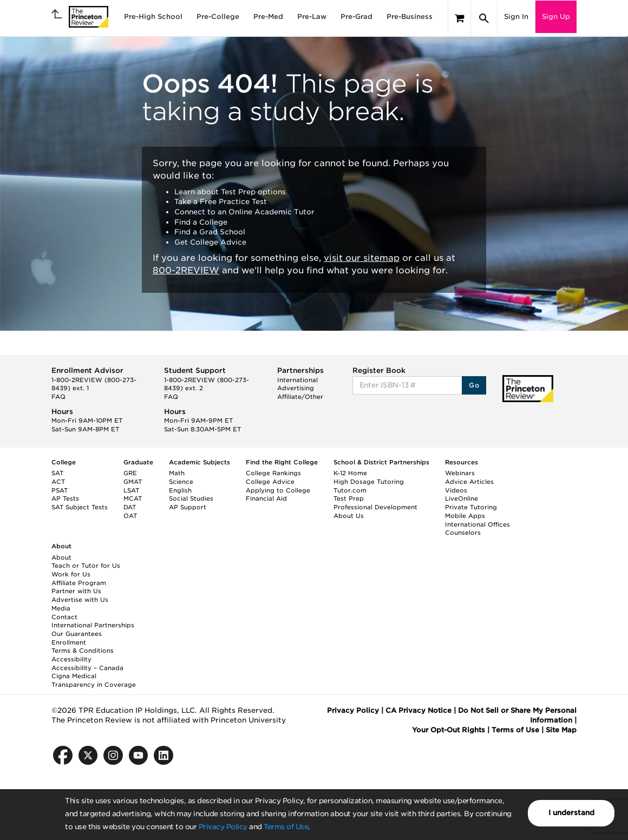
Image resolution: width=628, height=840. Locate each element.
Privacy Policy (223, 827)
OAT (130, 516)
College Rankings (273, 473)
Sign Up (556, 17)
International (297, 380)
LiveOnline (462, 498)
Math (177, 473)
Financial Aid (266, 498)
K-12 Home (350, 473)
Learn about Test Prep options (230, 192)
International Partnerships (93, 625)
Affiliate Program (79, 583)
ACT (58, 482)
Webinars (460, 473)
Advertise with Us (80, 600)
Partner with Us (76, 591)
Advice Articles (469, 482)
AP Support (188, 507)
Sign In (516, 17)
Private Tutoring (471, 507)
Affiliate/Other (300, 397)
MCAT (133, 498)
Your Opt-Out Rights (449, 730)
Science (181, 482)
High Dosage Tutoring (369, 482)
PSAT (60, 490)
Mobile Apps (465, 516)
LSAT (131, 490)
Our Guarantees (77, 634)
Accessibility (71, 659)
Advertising (296, 388)
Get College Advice (210, 242)
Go (474, 385)
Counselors (463, 533)
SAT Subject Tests (80, 507)
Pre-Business (410, 17)
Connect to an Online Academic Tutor (244, 212)
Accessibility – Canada (87, 668)
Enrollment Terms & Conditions (83, 647)
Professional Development (375, 507)
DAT (130, 507)
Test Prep (349, 498)
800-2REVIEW (186, 270)
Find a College (201, 222)
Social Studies (191, 498)
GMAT (133, 482)
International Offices (477, 524)
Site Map (561, 730)
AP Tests (65, 498)
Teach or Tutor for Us (86, 566)
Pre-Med (268, 17)
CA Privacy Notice (418, 710)
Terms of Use (286, 827)
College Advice (270, 482)
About (61, 557)
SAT (57, 473)
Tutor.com (350, 490)
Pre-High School (153, 17)
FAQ (58, 397)
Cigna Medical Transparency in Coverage (94, 680)
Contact (64, 617)
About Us (349, 516)
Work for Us (71, 574)
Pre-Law (312, 17)
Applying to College (278, 490)
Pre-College (218, 17)
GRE (130, 473)
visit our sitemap (362, 258)
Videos (456, 490)
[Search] (484, 18)
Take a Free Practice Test (221, 202)
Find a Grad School (210, 232)
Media (61, 608)
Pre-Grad (356, 17)
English (180, 490)
